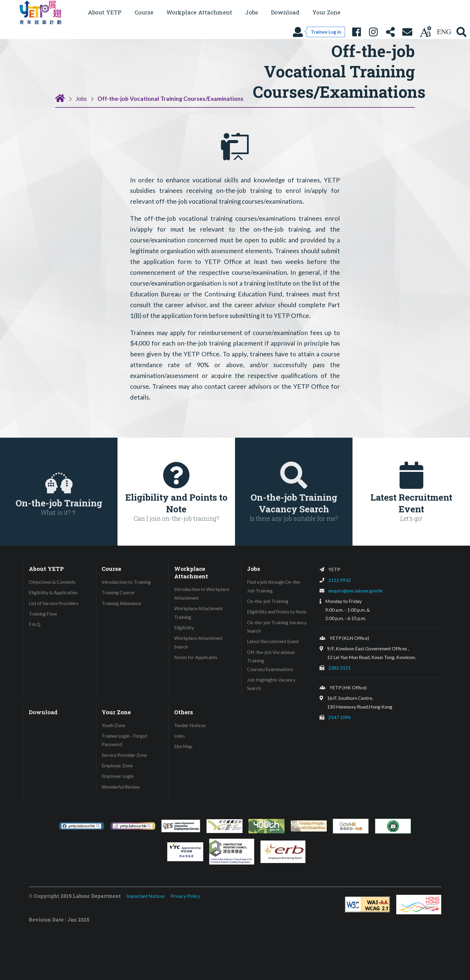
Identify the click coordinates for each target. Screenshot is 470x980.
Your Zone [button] (326, 12)
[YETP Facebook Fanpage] (356, 32)
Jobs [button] (252, 12)
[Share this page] (390, 32)
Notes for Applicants (196, 657)
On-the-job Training (268, 601)
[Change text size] (425, 32)
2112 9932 (339, 580)
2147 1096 (339, 717)
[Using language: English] (444, 32)
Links (180, 736)
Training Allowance (121, 603)
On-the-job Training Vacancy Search (277, 627)
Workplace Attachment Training (198, 613)
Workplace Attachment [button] (199, 12)
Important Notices (146, 896)
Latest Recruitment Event (273, 641)
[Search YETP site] (462, 32)
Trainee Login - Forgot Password (124, 740)
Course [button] (144, 12)
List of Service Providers (54, 603)
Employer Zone (117, 765)
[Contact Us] (407, 32)
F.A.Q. (35, 624)
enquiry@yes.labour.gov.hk (355, 590)
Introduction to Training (126, 582)
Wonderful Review (121, 787)
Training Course (118, 592)
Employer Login (118, 776)
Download (285, 12)
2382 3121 (339, 668)
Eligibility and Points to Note (277, 611)
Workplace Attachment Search (198, 642)
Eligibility (184, 627)
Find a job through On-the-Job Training (274, 586)
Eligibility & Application (53, 592)
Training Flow (43, 614)
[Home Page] (60, 98)
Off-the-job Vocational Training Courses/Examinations (170, 99)
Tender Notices (190, 725)
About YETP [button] (105, 12)
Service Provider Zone (124, 755)
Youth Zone (113, 725)
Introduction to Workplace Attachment (202, 593)
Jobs (81, 99)
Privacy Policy (185, 896)
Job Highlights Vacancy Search (271, 684)
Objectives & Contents (52, 582)
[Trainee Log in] (319, 32)
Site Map (183, 746)
